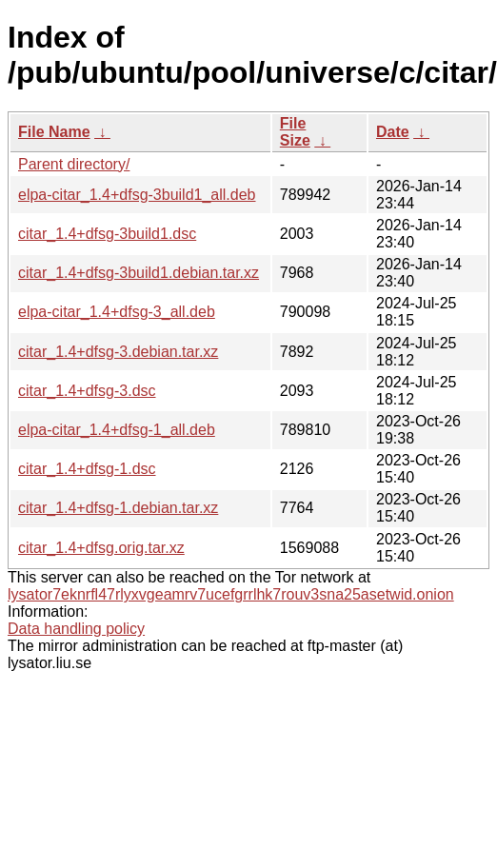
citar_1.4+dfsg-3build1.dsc (107, 234)
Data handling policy (76, 629)
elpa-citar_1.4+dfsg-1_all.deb (117, 430)
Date (393, 132)
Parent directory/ (74, 164)
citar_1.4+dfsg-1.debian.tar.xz (118, 508)
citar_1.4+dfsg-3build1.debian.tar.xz (139, 273)
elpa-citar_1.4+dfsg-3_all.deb (117, 312)
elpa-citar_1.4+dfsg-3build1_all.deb (137, 195)
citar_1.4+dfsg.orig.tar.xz (101, 548)
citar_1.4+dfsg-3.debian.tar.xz (118, 352)
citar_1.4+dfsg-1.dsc (87, 469)
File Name (54, 132)
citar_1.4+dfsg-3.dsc (87, 391)
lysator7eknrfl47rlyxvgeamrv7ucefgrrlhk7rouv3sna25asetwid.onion (231, 594)
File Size (295, 132)
